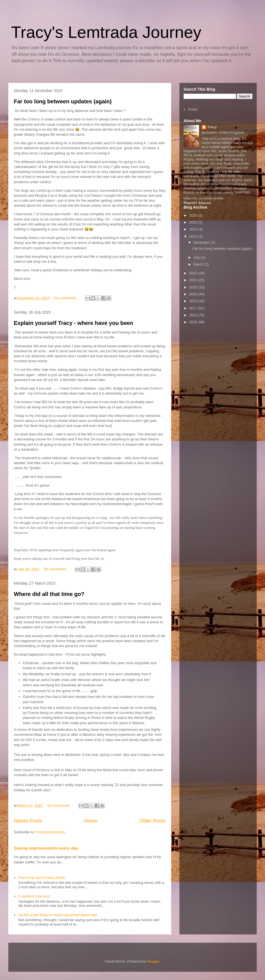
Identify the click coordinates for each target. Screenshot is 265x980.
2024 (194, 229)
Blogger (153, 961)
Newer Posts (28, 821)
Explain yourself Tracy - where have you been (73, 323)
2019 (194, 294)
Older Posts (153, 821)
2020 (194, 287)
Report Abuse (197, 203)
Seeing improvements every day (46, 848)
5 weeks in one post (34, 896)
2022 (194, 273)
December (202, 242)
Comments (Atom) (50, 832)
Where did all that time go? (49, 594)
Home (91, 821)
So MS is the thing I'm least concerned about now (58, 915)
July (197, 257)
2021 (194, 280)
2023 (194, 236)
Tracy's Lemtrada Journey (106, 32)
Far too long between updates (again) (63, 101)
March (199, 264)
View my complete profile (203, 198)
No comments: (66, 298)
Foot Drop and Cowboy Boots (42, 878)
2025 (194, 222)
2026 (194, 215)
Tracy (212, 127)
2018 (194, 301)
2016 (194, 315)
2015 (194, 322)
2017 (194, 308)
